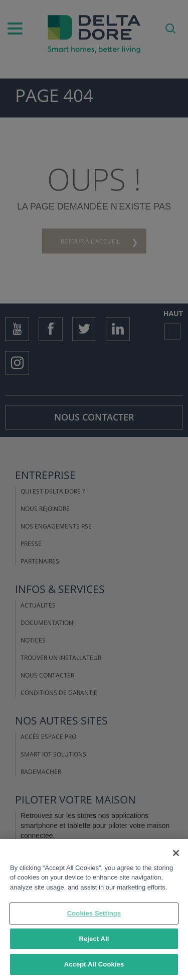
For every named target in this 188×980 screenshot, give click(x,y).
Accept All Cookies (94, 965)
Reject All (94, 939)
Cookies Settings (94, 914)
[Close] (176, 853)
